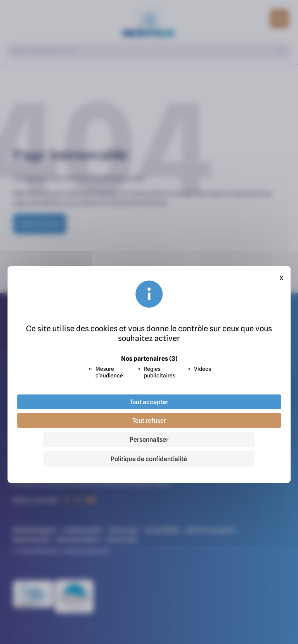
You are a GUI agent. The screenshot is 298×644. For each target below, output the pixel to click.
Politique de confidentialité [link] (149, 459)
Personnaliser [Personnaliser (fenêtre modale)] (149, 439)
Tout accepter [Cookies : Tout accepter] (149, 402)
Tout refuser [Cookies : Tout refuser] (149, 420)
